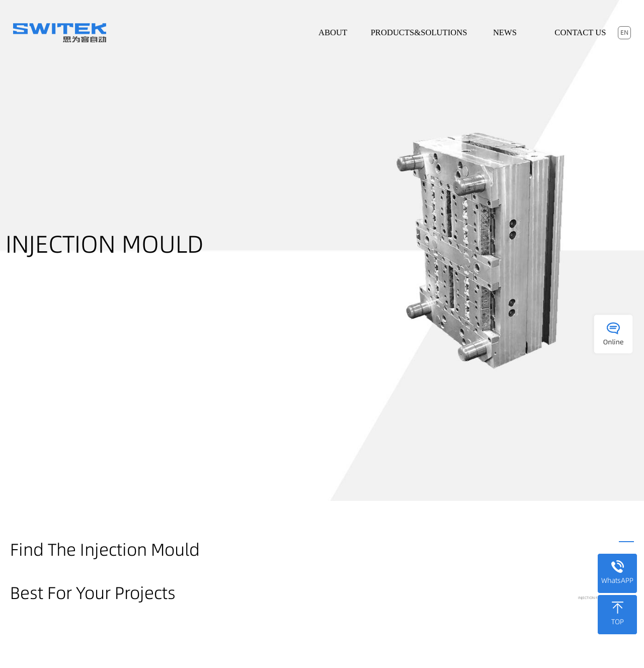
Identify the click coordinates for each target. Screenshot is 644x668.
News (505, 32)
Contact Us (580, 32)
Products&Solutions (419, 32)
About (333, 32)
